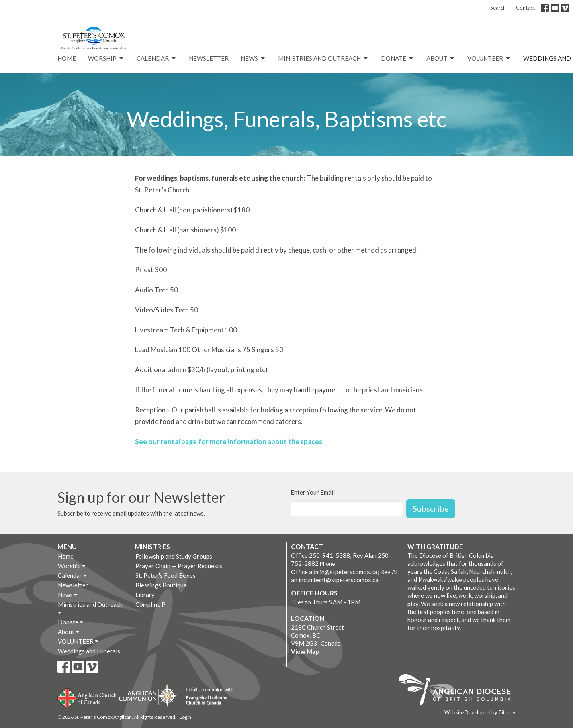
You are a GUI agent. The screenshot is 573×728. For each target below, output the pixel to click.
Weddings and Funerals (89, 651)
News (253, 59)
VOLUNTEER (489, 59)
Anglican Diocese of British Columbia (459, 691)
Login (185, 717)
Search (498, 8)
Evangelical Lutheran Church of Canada (207, 697)
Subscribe (431, 508)
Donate (398, 59)
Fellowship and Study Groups (174, 556)
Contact (525, 8)
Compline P (150, 604)
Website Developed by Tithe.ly (480, 712)
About (441, 59)
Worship (106, 59)
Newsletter (209, 58)
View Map (305, 651)
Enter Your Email (313, 492)
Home (67, 58)
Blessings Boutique (161, 585)
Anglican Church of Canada (87, 697)
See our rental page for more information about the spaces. (229, 441)
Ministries (152, 546)
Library (145, 595)
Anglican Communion (148, 695)
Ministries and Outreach (323, 59)
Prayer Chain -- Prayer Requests (179, 566)
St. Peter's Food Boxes (166, 575)
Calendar (157, 59)
